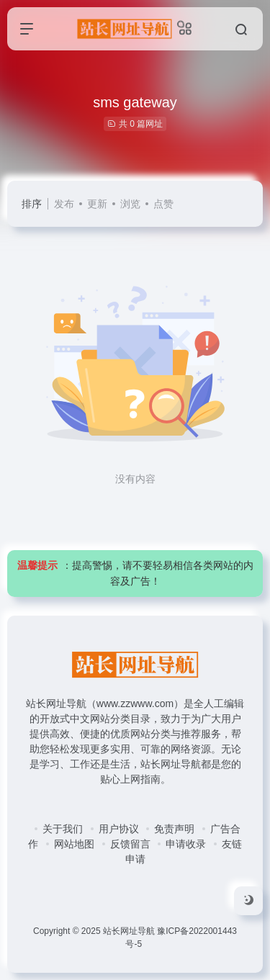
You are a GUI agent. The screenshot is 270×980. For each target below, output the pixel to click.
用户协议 (119, 829)
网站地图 (74, 844)
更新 (97, 204)
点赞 (163, 204)
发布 (64, 204)
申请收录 (186, 844)
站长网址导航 (129, 931)
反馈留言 (130, 844)
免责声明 (174, 829)
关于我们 (63, 829)
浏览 (130, 204)
